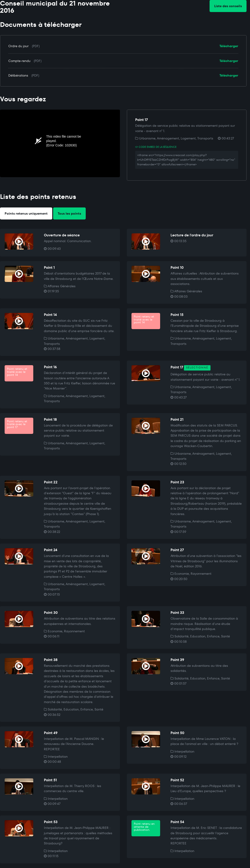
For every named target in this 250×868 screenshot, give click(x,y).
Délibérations (18, 75)
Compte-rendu (19, 61)
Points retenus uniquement (26, 213)
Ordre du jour (18, 46)
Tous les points (69, 213)
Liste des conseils (228, 6)
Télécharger (229, 46)
